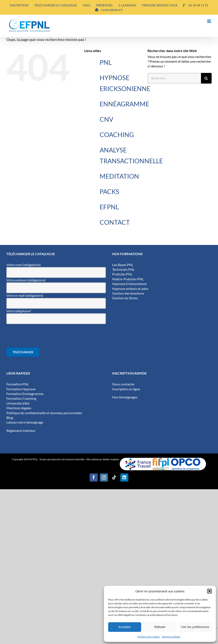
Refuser (160, 627)
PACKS (109, 191)
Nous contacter (123, 384)
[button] (209, 591)
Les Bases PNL (123, 265)
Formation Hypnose (21, 389)
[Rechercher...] (174, 78)
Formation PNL (18, 384)
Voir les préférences (195, 627)
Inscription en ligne (126, 389)
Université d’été (18, 403)
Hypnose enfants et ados (130, 289)
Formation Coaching (21, 398)
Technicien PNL (123, 269)
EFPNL (109, 207)
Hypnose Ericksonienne (129, 284)
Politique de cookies (149, 637)
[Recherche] (206, 78)
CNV (106, 119)
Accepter (125, 627)
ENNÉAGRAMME (124, 104)
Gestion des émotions (128, 293)
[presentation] (39, 336)
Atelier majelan (111, 459)
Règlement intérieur (21, 431)
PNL (106, 62)
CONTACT (115, 222)
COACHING (117, 135)
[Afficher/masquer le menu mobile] (209, 21)
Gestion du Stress (125, 298)
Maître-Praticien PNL (128, 279)
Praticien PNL (122, 274)
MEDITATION (119, 176)
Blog (10, 418)
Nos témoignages (125, 397)
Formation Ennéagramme (25, 394)
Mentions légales (171, 637)
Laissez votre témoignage (25, 422)
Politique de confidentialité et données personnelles (44, 413)
